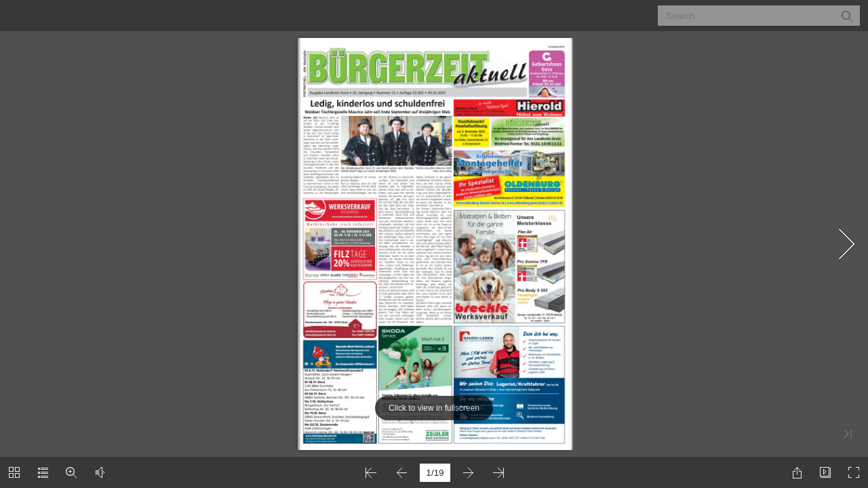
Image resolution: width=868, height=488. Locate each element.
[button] (846, 16)
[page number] (435, 473)
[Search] (750, 16)
